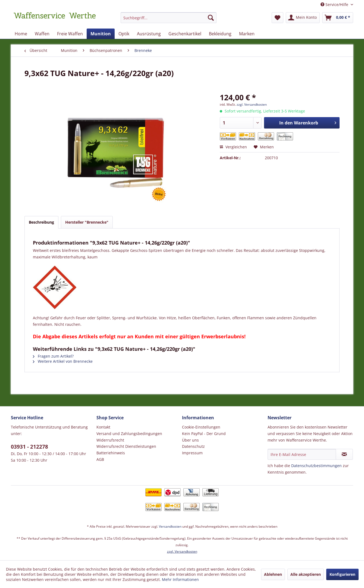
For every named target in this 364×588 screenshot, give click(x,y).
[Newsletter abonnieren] (344, 454)
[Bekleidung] (220, 34)
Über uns (190, 440)
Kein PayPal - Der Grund (204, 434)
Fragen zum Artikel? (53, 356)
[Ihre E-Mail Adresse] (302, 454)
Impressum (192, 453)
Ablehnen (273, 574)
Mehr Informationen (180, 579)
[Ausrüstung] (149, 34)
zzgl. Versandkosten (252, 104)
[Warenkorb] (338, 18)
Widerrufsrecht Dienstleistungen (126, 446)
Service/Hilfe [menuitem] (335, 4)
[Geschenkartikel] (185, 34)
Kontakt (103, 427)
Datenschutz (193, 446)
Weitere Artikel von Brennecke (63, 361)
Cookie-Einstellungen (201, 427)
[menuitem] (169, 20)
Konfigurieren (342, 574)
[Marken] (247, 34)
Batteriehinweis (111, 453)
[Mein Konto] (303, 18)
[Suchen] (211, 18)
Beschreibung (41, 222)
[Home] (21, 34)
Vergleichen (233, 147)
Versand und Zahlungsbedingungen (129, 434)
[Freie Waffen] (70, 34)
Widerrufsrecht (110, 440)
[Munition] (101, 34)
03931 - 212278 (29, 447)
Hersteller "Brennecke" (87, 222)
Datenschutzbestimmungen (316, 466)
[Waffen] (42, 34)
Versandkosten (170, 526)
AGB (100, 459)
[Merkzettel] (277, 18)
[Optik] (124, 34)
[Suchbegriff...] (169, 18)
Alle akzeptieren (306, 574)
